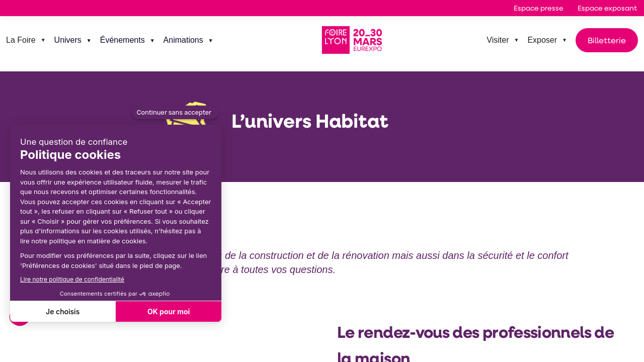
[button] (539, 8)
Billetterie (607, 40)
